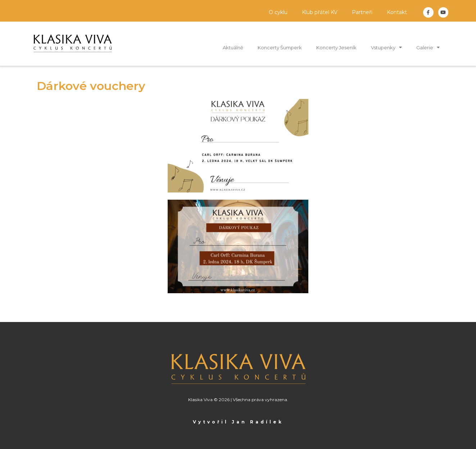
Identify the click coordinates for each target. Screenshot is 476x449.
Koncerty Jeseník (336, 47)
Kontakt (397, 12)
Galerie (428, 47)
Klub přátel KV (320, 12)
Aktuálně (233, 47)
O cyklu (278, 12)
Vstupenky (386, 47)
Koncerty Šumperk (280, 47)
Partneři (362, 12)
